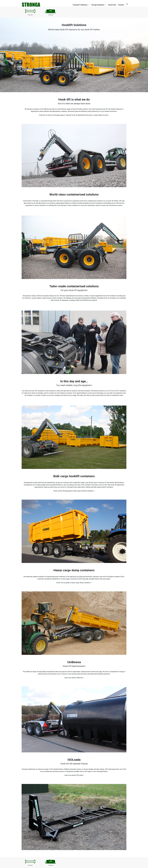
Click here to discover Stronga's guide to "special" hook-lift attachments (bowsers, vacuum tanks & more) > (74, 115)
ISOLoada (30, 15)
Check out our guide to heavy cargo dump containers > (74, 583)
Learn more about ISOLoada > (74, 775)
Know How (112, 5)
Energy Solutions (99, 5)
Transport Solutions (81, 5)
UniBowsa (51, 15)
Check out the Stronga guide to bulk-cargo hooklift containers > (74, 491)
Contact (121, 5)
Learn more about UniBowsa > (74, 678)
